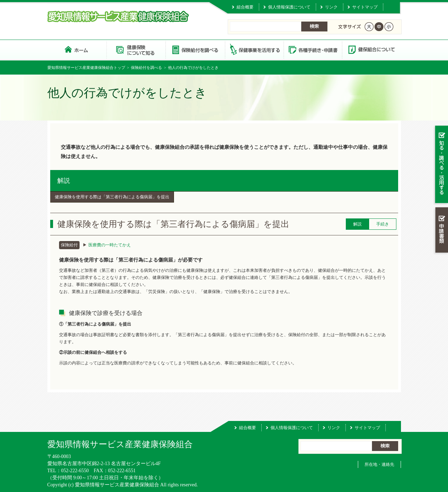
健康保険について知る (136, 49)
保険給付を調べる (195, 49)
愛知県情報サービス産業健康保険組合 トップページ (77, 49)
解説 (64, 181)
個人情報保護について (289, 7)
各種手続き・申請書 (313, 49)
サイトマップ (365, 7)
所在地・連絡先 (379, 464)
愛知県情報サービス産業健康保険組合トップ (86, 68)
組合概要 (245, 7)
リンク (331, 7)
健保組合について (371, 49)
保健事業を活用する (254, 49)
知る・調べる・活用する (441, 165)
